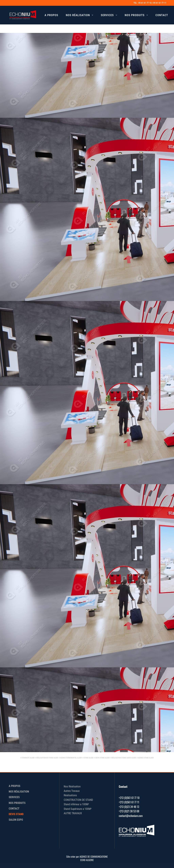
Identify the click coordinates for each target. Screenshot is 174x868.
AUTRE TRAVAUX (73, 813)
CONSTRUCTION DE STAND (78, 800)
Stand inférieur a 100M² (76, 804)
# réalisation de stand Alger (47, 758)
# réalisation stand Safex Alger (123, 758)
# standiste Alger (27, 758)
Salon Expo (16, 820)
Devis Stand (16, 814)
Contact (162, 15)
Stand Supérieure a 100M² (78, 809)
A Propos (51, 15)
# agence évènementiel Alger (70, 758)
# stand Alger (88, 758)
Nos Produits (137, 15)
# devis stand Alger (102, 758)
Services (110, 15)
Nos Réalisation (80, 15)
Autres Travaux (72, 791)
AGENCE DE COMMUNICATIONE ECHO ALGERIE (94, 858)
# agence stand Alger (145, 758)
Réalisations (70, 795)
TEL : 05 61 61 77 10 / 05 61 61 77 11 (150, 3)
